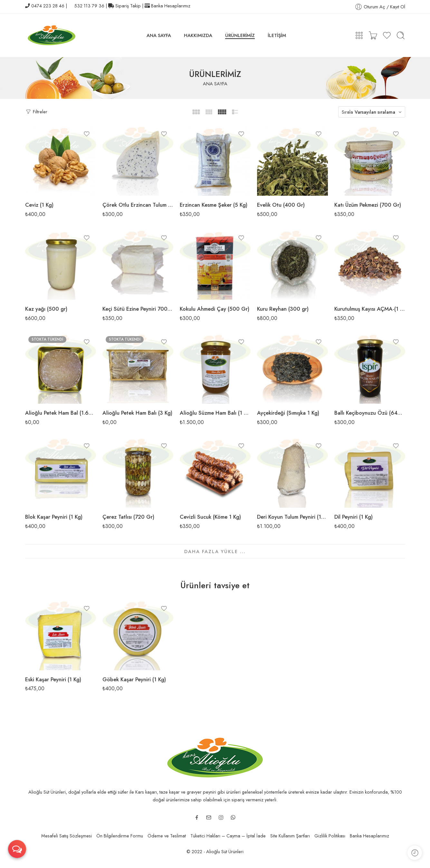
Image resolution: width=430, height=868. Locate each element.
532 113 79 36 (89, 6)
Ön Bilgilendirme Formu (120, 836)
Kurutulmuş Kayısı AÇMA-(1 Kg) (370, 309)
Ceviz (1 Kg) (39, 205)
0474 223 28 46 (48, 6)
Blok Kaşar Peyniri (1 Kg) (54, 517)
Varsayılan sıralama (375, 112)
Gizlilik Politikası (330, 836)
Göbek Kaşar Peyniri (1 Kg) (134, 679)
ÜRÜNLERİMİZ (240, 35)
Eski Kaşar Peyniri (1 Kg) (53, 679)
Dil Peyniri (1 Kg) (354, 517)
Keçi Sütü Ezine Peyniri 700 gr (138, 309)
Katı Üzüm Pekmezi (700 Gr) (368, 205)
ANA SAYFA (159, 35)
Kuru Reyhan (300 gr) (283, 309)
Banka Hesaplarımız (171, 6)
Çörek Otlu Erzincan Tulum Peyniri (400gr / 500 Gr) (138, 205)
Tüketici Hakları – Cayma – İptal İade (228, 836)
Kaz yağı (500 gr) (46, 309)
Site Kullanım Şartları (290, 836)
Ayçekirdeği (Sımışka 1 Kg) (288, 413)
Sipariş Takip (128, 6)
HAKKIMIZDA (198, 35)
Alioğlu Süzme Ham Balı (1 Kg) (215, 413)
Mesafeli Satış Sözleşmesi (67, 836)
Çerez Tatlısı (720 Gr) (128, 517)
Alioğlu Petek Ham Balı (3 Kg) (137, 413)
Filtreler (36, 112)
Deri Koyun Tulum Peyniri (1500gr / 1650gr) (292, 517)
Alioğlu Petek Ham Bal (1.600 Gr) (61, 413)
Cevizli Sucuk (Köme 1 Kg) (210, 517)
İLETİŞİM (277, 35)
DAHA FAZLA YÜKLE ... (215, 551)
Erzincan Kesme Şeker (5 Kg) (214, 205)
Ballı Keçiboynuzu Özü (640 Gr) (370, 413)
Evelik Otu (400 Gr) (281, 205)
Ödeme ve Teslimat (167, 836)
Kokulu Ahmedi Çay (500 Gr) (215, 309)
